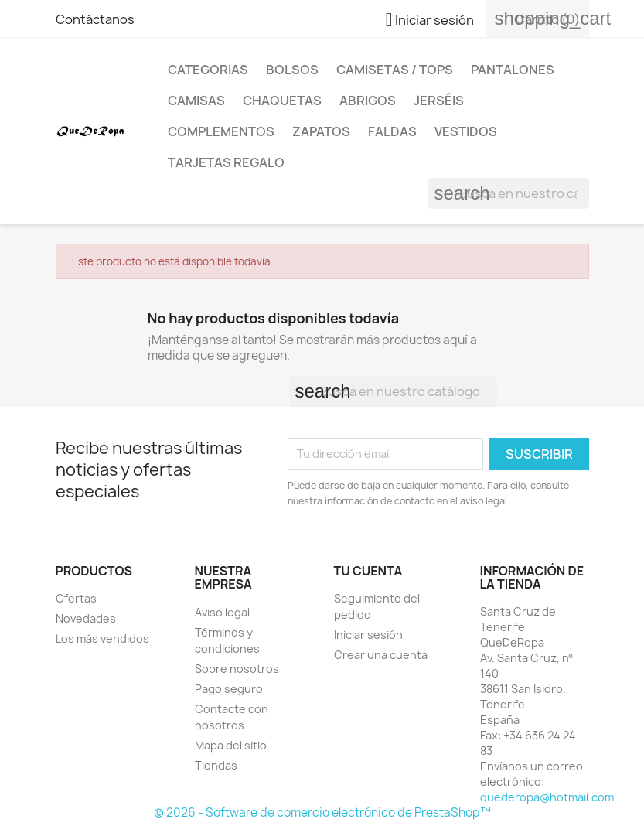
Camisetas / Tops (395, 70)
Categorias (208, 70)
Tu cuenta (368, 571)
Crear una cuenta (381, 655)
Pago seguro (229, 689)
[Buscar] (509, 193)
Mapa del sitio (231, 745)
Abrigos (368, 101)
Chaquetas (282, 101)
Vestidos (466, 131)
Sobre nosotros (237, 669)
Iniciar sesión (368, 635)
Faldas (392, 131)
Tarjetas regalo (226, 162)
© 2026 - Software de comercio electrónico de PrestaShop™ (322, 813)
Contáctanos (95, 19)
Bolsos (292, 70)
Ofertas (76, 598)
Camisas (196, 101)
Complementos (221, 131)
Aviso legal (222, 612)
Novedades (86, 618)
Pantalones (513, 70)
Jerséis (439, 101)
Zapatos (321, 131)
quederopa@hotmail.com (547, 797)
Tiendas (216, 765)
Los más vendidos (102, 638)
